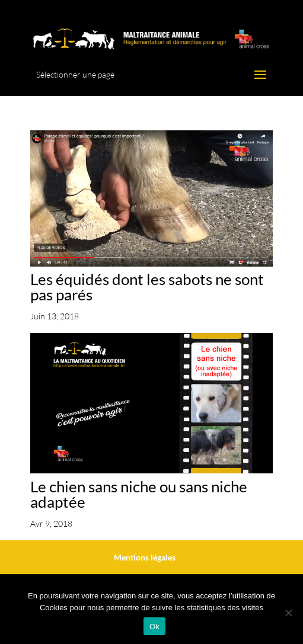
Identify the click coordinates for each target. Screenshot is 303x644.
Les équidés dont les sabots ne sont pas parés (147, 287)
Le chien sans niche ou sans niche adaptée (139, 494)
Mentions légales (145, 557)
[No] (288, 613)
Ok (154, 627)
